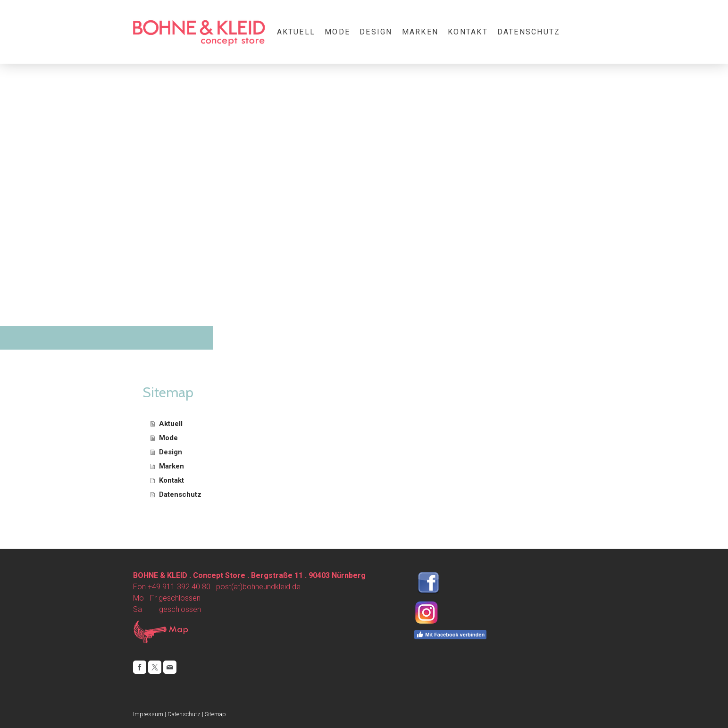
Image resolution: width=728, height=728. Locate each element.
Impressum (148, 714)
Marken (420, 32)
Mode (337, 32)
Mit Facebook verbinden (450, 635)
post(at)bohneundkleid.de (258, 587)
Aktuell (296, 32)
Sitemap (215, 714)
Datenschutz (529, 32)
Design (376, 32)
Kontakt (468, 32)
